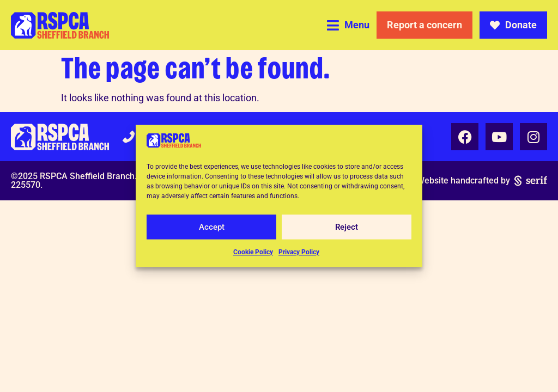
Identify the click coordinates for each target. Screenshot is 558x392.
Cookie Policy (253, 253)
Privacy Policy (299, 253)
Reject (347, 227)
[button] (348, 25)
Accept (212, 227)
